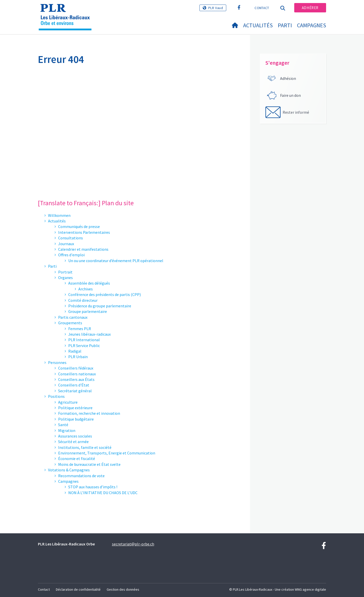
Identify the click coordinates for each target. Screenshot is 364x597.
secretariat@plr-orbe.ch (133, 544)
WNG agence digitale (310, 589)
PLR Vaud (216, 8)
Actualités (258, 25)
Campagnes (312, 25)
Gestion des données (123, 589)
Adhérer (310, 8)
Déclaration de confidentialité (78, 589)
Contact (262, 8)
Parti (285, 25)
